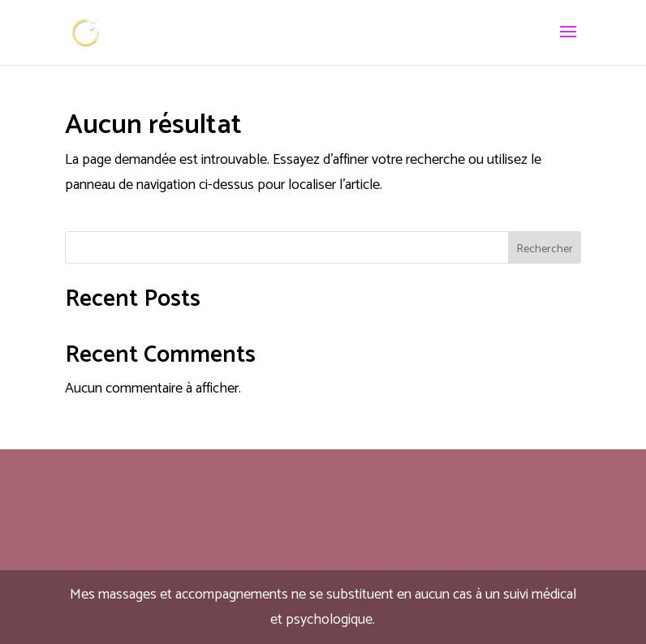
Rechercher (545, 249)
